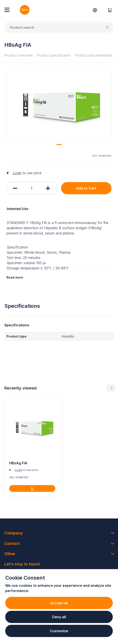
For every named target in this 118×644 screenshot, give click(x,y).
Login (17, 173)
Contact (12, 543)
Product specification (54, 55)
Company (14, 533)
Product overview (18, 55)
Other (10, 554)
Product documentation (94, 55)
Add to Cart (86, 188)
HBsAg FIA (18, 463)
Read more (15, 277)
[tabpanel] (59, 105)
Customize (59, 631)
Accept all (59, 603)
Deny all (59, 617)
